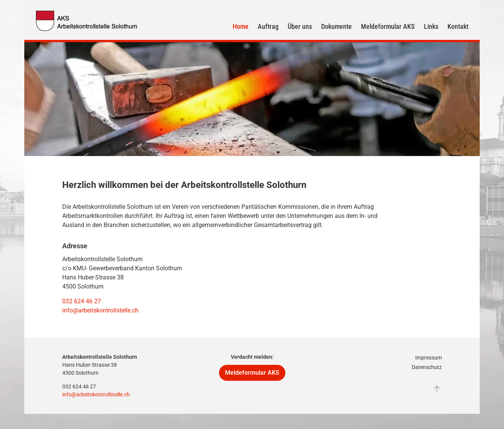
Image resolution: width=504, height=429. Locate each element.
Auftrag (268, 26)
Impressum (428, 358)
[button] (437, 389)
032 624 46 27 (82, 301)
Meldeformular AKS (388, 26)
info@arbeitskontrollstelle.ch (100, 310)
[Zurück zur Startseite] (87, 21)
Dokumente (336, 26)
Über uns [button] (300, 26)
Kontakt (458, 26)
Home (241, 26)
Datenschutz (427, 367)
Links (431, 26)
